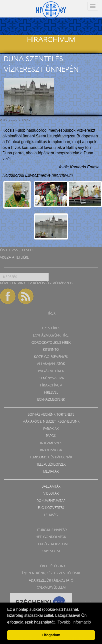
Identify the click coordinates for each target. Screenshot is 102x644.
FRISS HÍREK (51, 328)
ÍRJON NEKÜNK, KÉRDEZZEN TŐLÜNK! (51, 573)
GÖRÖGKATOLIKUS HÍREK (51, 343)
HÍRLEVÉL (51, 393)
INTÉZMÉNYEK (51, 443)
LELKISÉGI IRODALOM (51, 544)
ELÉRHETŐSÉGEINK (51, 566)
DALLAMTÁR (51, 487)
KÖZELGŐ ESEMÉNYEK (51, 357)
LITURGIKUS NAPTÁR (51, 530)
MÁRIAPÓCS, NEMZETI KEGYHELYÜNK (51, 422)
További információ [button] (74, 622)
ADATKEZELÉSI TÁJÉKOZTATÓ (51, 581)
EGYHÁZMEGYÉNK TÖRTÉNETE (51, 415)
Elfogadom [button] (51, 635)
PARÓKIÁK (51, 429)
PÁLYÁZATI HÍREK (51, 371)
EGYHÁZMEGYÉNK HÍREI (51, 336)
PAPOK (51, 436)
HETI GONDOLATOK (51, 537)
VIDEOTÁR (51, 494)
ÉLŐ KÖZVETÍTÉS (51, 508)
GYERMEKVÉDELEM (51, 588)
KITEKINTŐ (51, 350)
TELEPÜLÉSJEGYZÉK (51, 465)
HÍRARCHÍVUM (51, 386)
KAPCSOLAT (51, 551)
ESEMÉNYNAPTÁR (51, 378)
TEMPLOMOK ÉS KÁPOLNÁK (51, 458)
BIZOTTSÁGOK (51, 450)
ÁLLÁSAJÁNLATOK (51, 364)
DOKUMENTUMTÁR (51, 501)
